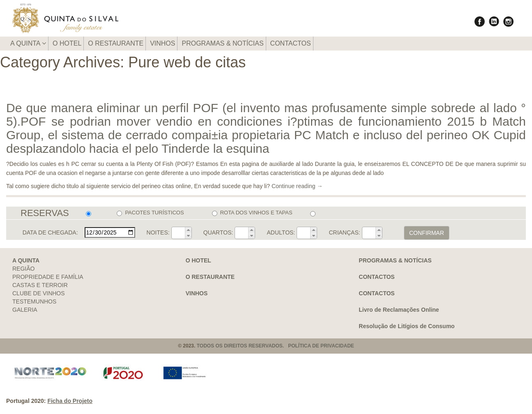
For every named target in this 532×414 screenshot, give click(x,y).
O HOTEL (67, 43)
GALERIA (25, 310)
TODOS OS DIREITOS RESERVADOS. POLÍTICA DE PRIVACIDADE (275, 346)
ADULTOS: (281, 232)
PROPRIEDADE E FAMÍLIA (48, 277)
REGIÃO (23, 269)
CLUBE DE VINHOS (39, 293)
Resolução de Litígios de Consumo (406, 326)
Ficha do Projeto (70, 401)
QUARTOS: (218, 232)
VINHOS (162, 43)
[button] (188, 230)
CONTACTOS (291, 43)
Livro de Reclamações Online (399, 310)
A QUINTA (28, 43)
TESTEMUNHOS (34, 301)
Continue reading (297, 186)
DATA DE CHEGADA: (50, 232)
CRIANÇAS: (344, 232)
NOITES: (158, 232)
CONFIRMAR (427, 233)
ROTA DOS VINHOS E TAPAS (252, 213)
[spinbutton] (178, 233)
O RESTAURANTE (116, 43)
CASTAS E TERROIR (40, 285)
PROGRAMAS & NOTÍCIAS (222, 43)
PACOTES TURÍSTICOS (150, 213)
